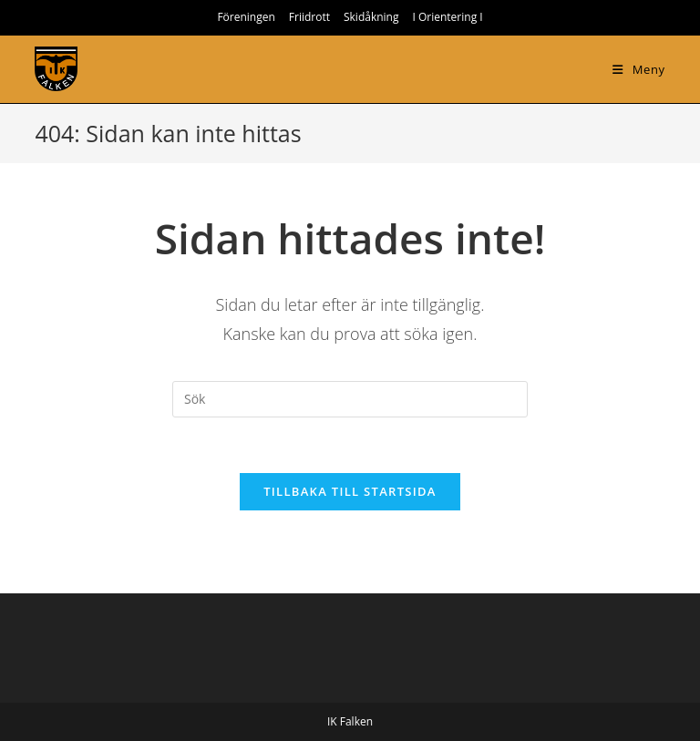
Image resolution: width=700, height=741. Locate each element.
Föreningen (246, 17)
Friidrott (309, 17)
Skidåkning (371, 17)
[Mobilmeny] (638, 69)
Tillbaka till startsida (350, 491)
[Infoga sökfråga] (350, 399)
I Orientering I (447, 17)
